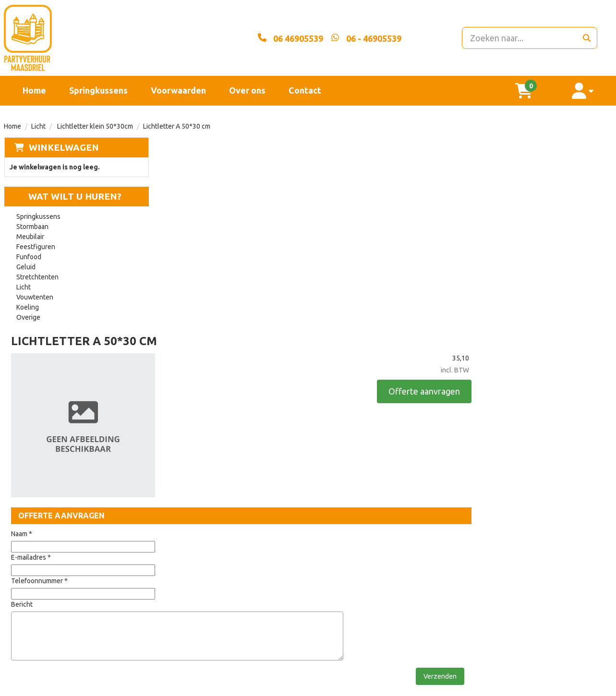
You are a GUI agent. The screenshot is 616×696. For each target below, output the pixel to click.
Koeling (28, 308)
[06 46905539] (269, 38)
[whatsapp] (344, 38)
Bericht (174, 410)
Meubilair (30, 237)
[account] (588, 91)
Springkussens (98, 90)
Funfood (29, 257)
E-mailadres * (183, 363)
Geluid (26, 267)
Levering (280, 552)
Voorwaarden (178, 90)
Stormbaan (32, 227)
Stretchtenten (37, 277)
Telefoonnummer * (192, 386)
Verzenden (574, 482)
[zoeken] (586, 38)
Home (34, 90)
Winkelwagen (63, 147)
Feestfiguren (36, 247)
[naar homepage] (101, 38)
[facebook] (586, 688)
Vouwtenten (35, 298)
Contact (305, 90)
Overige (28, 318)
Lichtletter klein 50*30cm (94, 126)
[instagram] (604, 688)
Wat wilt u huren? (68, 197)
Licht (38, 126)
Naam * (174, 339)
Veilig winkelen (292, 568)
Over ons (247, 90)
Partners (180, 568)
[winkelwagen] (538, 91)
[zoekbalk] (515, 38)
